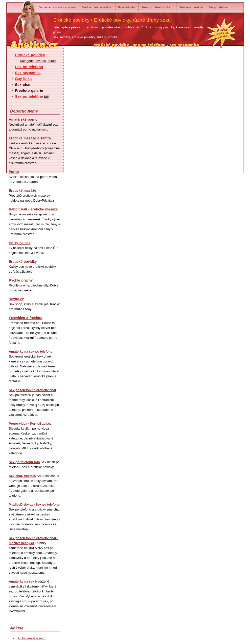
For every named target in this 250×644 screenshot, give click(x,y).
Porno (14, 172)
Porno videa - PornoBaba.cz (30, 424)
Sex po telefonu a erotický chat (33, 390)
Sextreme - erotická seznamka (57, 7)
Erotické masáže (23, 190)
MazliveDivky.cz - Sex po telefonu (34, 504)
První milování (127, 7)
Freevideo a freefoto (26, 318)
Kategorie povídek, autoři (38, 61)
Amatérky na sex (22, 581)
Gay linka (23, 79)
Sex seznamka (28, 73)
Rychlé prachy (21, 280)
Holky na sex (20, 243)
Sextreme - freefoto (191, 7)
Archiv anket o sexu (32, 638)
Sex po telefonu (29, 67)
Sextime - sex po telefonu (97, 7)
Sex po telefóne (218, 7)
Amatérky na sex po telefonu (31, 351)
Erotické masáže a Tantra (30, 138)
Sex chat (23, 85)
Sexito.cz (16, 299)
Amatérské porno (23, 119)
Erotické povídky (30, 55)
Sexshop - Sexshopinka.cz (158, 7)
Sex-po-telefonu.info (24, 462)
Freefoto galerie (29, 90)
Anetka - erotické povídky (25, 22)
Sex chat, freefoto (22, 476)
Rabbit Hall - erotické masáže (33, 209)
